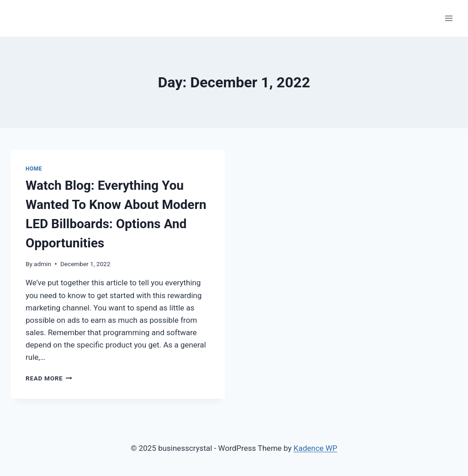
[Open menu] (449, 18)
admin (43, 264)
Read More (49, 378)
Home (34, 169)
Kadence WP (315, 448)
